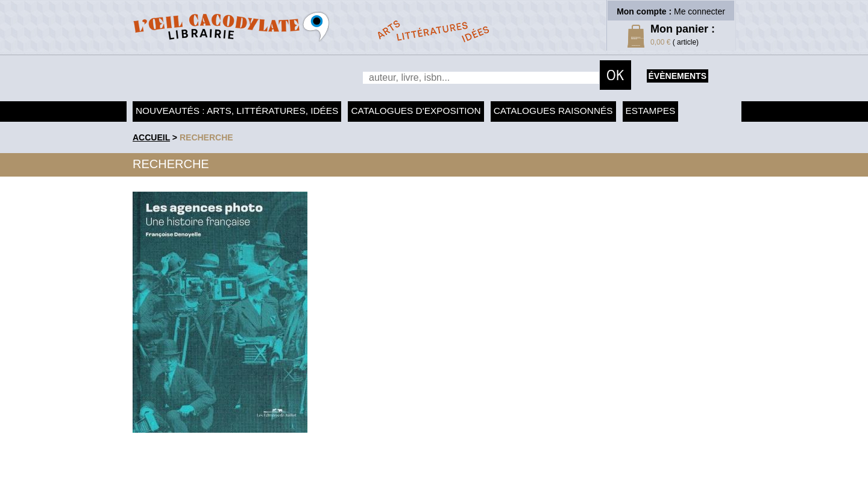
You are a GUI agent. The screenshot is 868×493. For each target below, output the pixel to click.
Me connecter (700, 11)
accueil (151, 137)
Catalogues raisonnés (553, 111)
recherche (206, 137)
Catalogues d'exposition (416, 111)
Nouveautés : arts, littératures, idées (237, 111)
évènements (678, 76)
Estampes (651, 111)
